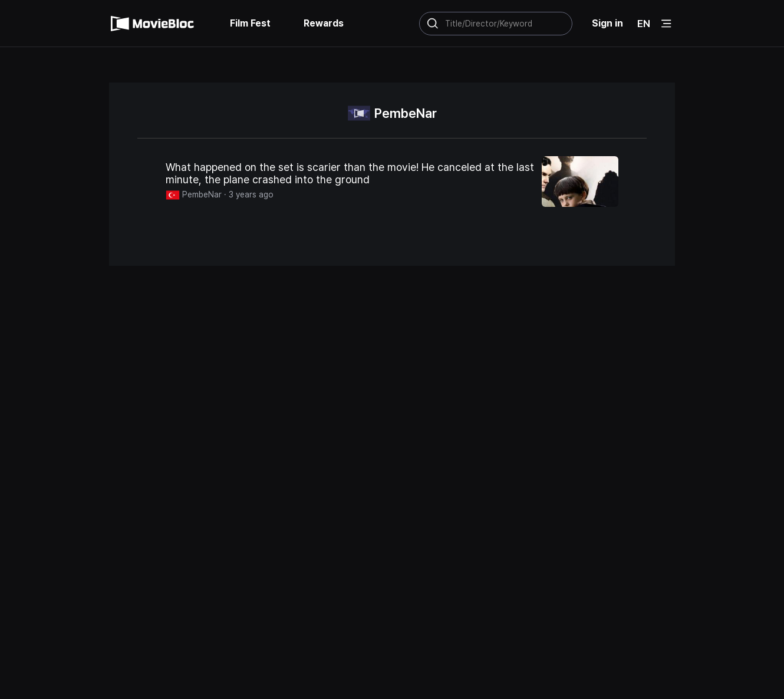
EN (644, 24)
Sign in (607, 23)
